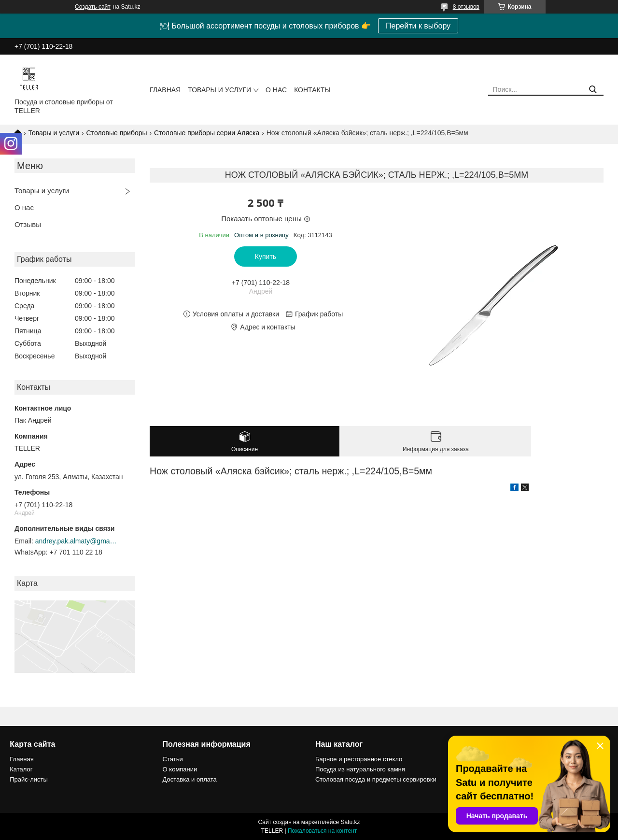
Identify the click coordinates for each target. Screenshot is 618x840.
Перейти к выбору (418, 26)
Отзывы (28, 224)
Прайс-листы (29, 779)
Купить (266, 256)
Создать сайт (93, 7)
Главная (165, 90)
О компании (180, 769)
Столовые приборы (117, 133)
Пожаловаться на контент (322, 831)
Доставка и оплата (190, 779)
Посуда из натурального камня (360, 769)
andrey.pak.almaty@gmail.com (76, 541)
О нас (276, 90)
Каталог (21, 769)
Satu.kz (350, 822)
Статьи (173, 759)
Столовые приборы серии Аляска (207, 133)
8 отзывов (466, 7)
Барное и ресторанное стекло (359, 759)
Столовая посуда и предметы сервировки (376, 779)
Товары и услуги (219, 90)
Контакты (312, 90)
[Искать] (593, 90)
